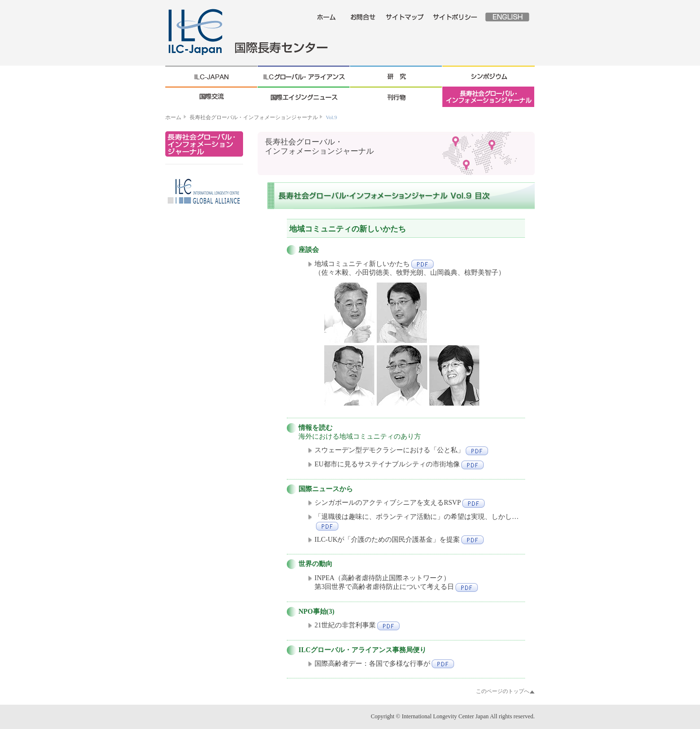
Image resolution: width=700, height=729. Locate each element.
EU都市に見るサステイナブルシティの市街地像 (399, 464)
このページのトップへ (503, 691)
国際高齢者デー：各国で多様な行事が (384, 664)
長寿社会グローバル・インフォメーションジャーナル (254, 117)
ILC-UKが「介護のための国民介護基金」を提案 (399, 540)
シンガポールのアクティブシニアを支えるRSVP (400, 503)
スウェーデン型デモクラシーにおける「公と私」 (401, 450)
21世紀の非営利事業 (357, 625)
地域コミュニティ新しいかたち (374, 264)
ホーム (173, 117)
